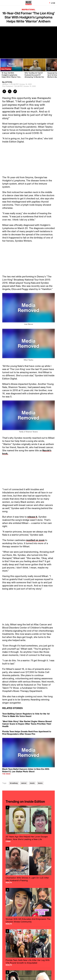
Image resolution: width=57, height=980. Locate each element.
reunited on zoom (35, 540)
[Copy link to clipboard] (15, 92)
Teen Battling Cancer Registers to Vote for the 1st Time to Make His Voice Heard (26, 715)
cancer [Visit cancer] (24, 783)
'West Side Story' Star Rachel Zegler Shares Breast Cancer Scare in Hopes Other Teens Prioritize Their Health (27, 724)
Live (53, 3)
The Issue (6, 774)
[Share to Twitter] (10, 92)
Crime (8, 841)
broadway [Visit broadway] (14, 783)
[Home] (29, 3)
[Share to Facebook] (4, 92)
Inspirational (28, 10)
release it (32, 517)
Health (9, 883)
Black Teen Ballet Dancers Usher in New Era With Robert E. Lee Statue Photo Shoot (26, 770)
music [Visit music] (32, 783)
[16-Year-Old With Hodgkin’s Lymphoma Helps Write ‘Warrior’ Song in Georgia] (11, 68)
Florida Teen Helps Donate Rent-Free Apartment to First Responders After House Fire (27, 733)
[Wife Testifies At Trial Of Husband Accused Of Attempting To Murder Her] (34, 68)
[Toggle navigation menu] (3, 3)
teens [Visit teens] (40, 783)
